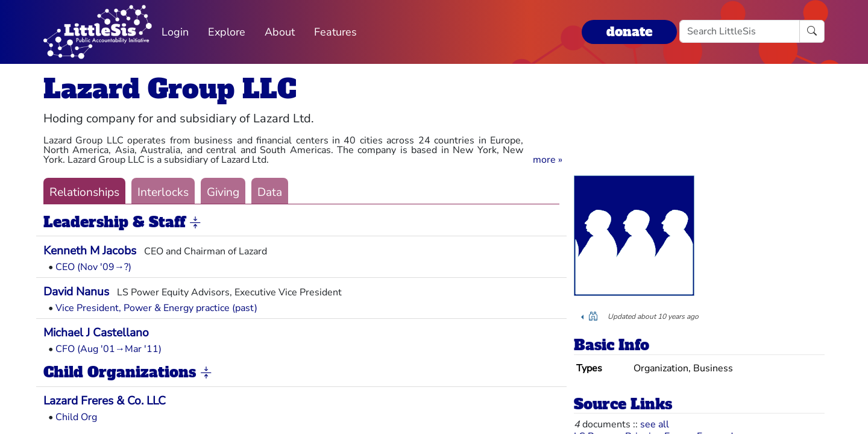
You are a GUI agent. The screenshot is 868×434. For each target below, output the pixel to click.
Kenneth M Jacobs (90, 251)
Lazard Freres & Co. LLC (105, 401)
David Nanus (76, 292)
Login (175, 32)
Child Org (76, 417)
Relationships (84, 192)
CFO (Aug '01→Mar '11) (108, 349)
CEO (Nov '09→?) (93, 267)
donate (629, 32)
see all (655, 424)
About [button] (280, 32)
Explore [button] (227, 32)
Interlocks (163, 192)
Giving (223, 192)
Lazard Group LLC (170, 89)
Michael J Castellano (96, 333)
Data (270, 192)
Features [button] (335, 32)
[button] (548, 160)
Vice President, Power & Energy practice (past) (156, 308)
